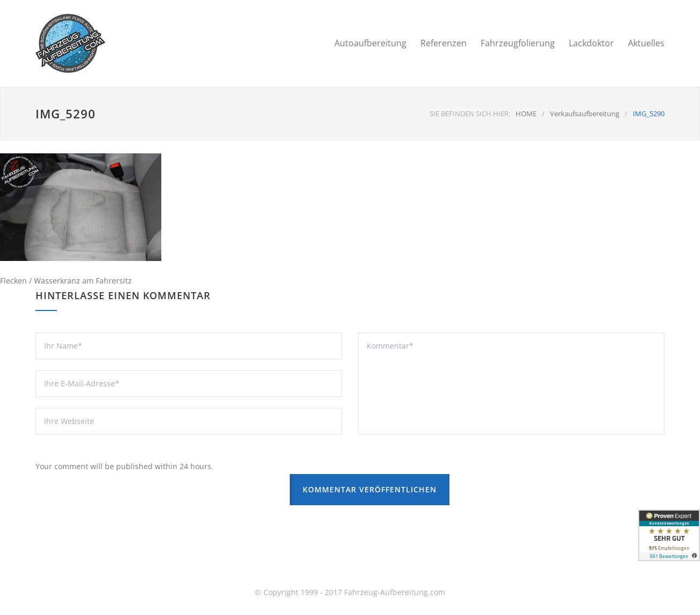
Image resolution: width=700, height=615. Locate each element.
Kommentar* (511, 384)
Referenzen (444, 43)
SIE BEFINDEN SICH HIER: (470, 114)
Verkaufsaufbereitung (585, 114)
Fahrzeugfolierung (518, 43)
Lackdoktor (591, 43)
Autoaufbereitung (370, 43)
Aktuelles (646, 43)
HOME (526, 114)
